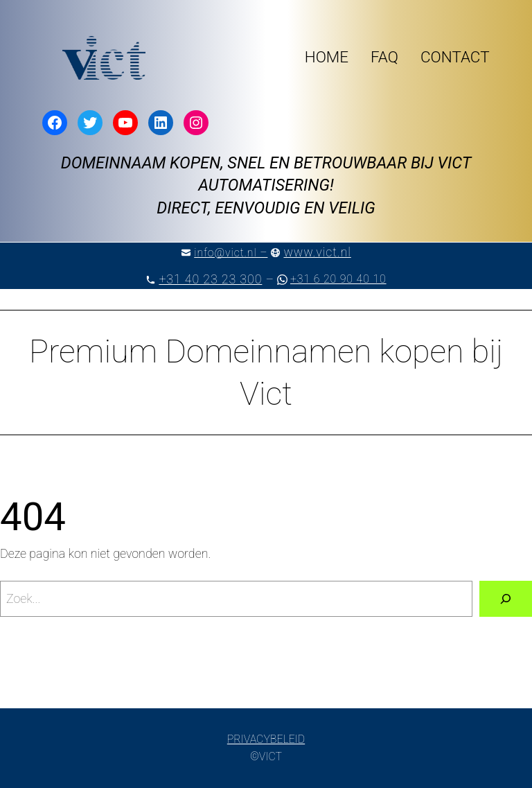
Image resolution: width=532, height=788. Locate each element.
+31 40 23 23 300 (210, 279)
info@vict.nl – (231, 253)
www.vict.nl (317, 252)
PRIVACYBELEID (266, 739)
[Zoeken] (506, 599)
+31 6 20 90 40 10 (338, 279)
